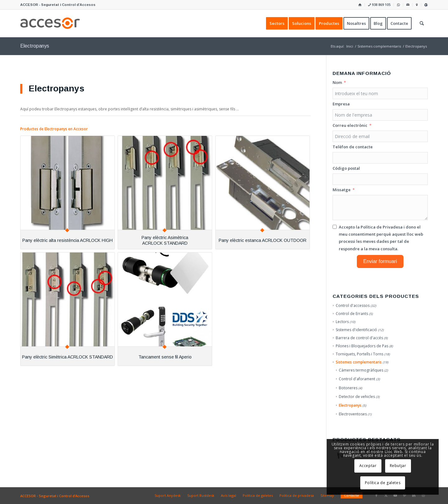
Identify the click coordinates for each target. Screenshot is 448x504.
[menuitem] (360, 5)
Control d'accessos (353, 305)
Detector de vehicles (357, 397)
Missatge (342, 190)
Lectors (342, 322)
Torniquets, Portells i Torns (359, 354)
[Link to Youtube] (395, 495)
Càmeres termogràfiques (361, 370)
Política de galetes (383, 483)
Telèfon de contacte (353, 147)
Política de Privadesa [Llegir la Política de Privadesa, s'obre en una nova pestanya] (382, 227)
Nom (337, 82)
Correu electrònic (350, 125)
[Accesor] (50, 23)
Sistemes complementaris (359, 362)
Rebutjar (398, 466)
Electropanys (350, 405)
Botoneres (348, 388)
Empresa (341, 104)
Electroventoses (353, 414)
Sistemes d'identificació (356, 330)
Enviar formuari (380, 261)
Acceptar (368, 466)
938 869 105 (379, 5)
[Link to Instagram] (423, 495)
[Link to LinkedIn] (414, 495)
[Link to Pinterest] (404, 495)
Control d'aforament (357, 379)
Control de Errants (352, 314)
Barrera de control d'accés (359, 338)
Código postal (346, 168)
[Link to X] (386, 495)
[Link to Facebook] (376, 495)
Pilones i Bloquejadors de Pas (362, 346)
